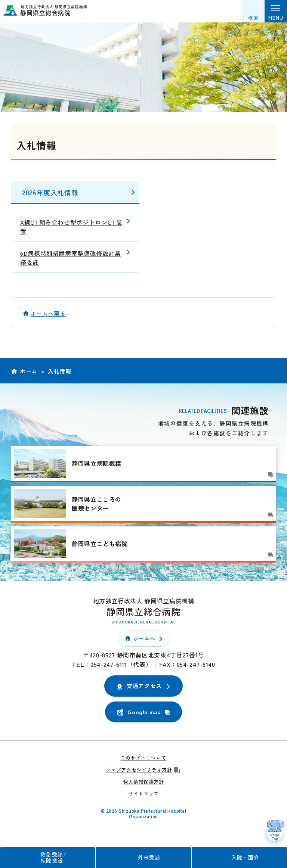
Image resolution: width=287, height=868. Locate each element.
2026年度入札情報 (50, 192)
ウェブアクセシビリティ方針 (143, 770)
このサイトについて (144, 758)
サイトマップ (143, 794)
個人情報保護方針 (143, 782)
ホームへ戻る (48, 313)
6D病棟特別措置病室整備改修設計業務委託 (71, 258)
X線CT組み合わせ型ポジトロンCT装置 (71, 227)
